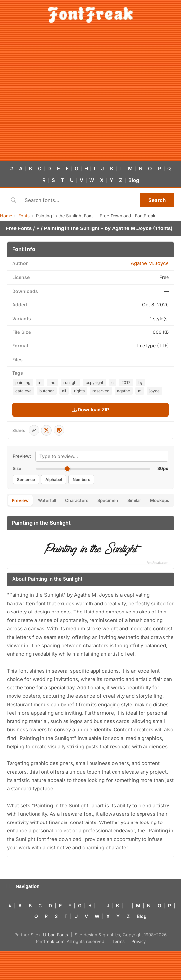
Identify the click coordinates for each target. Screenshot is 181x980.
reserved (101, 391)
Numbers (81, 480)
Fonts (24, 216)
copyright (94, 383)
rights (79, 391)
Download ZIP (90, 410)
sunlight (70, 383)
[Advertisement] (62, 96)
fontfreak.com (50, 941)
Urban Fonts (56, 935)
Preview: (22, 456)
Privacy (139, 941)
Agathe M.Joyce (132, 228)
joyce (155, 391)
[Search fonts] (80, 200)
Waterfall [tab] (47, 500)
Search (157, 200)
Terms (118, 941)
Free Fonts (19, 228)
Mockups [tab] (160, 500)
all (64, 391)
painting (23, 383)
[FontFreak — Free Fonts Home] (90, 15)
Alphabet (54, 480)
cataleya (24, 391)
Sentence (26, 480)
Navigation (23, 886)
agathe (124, 391)
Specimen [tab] (108, 500)
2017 (126, 383)
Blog (134, 180)
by (141, 383)
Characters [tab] (77, 500)
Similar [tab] (134, 500)
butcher (47, 391)
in (40, 383)
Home (6, 216)
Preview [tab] (20, 500)
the (52, 383)
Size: (18, 468)
